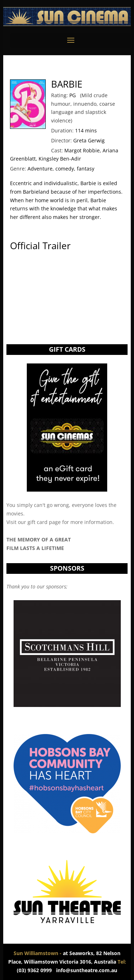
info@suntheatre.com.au (87, 970)
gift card (38, 522)
